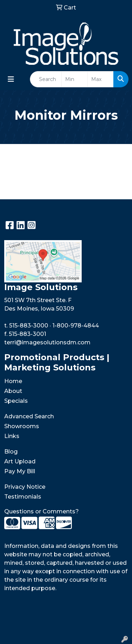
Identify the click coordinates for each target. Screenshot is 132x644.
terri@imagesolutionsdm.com (47, 342)
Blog (11, 452)
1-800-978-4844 (76, 326)
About (13, 391)
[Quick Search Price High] (100, 79)
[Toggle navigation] (11, 79)
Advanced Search (29, 416)
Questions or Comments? (42, 511)
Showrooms (22, 426)
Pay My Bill (20, 471)
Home (13, 381)
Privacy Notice (25, 487)
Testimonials (23, 497)
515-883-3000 (29, 326)
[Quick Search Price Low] (74, 79)
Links (12, 436)
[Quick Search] (46, 79)
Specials (16, 401)
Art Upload (20, 461)
